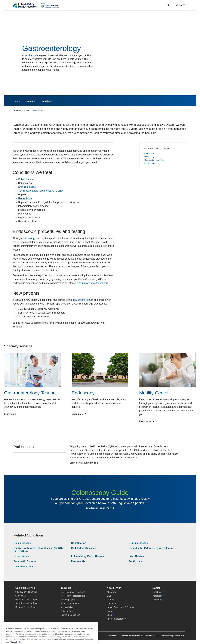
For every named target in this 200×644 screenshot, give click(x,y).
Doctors (31, 101)
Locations (47, 101)
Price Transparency (116, 619)
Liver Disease (137, 556)
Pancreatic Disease (25, 561)
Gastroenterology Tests (154, 160)
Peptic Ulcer (136, 561)
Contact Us (21, 596)
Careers (111, 600)
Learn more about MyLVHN (83, 463)
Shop (111, 615)
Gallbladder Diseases (84, 548)
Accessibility (67, 607)
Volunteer (111, 603)
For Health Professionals (73, 596)
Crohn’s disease (27, 187)
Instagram (158, 596)
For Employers (68, 600)
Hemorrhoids (25, 198)
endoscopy (28, 238)
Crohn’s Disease (138, 543)
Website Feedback (70, 603)
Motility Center (151, 163)
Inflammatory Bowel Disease (88, 556)
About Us (111, 592)
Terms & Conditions (71, 615)
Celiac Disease (22, 543)
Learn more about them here (93, 283)
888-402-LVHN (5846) (26, 592)
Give (109, 596)
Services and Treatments (23, 110)
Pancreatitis (78, 561)
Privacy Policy (68, 611)
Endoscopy (149, 153)
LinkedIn (158, 600)
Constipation (79, 543)
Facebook (158, 592)
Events (110, 611)
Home (17, 101)
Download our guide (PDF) (102, 508)
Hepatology (149, 157)
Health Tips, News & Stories (120, 607)
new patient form (83, 300)
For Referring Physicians (73, 592)
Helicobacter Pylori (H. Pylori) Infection (151, 548)
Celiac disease (26, 179)
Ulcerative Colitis (24, 567)
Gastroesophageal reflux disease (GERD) (41, 191)
